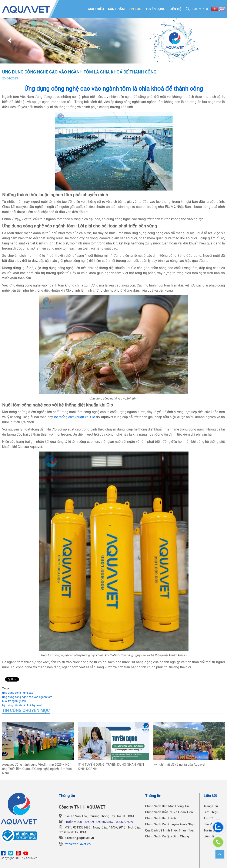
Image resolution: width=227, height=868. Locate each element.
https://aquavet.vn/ (78, 844)
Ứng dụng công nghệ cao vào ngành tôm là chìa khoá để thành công (114, 89)
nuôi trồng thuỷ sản (14, 701)
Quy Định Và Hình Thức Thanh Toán (170, 830)
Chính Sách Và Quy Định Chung (167, 836)
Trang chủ (211, 806)
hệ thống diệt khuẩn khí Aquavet (22, 705)
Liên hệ (175, 9)
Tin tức (135, 9)
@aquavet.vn (85, 838)
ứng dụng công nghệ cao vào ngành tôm (27, 697)
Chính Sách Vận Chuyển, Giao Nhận (170, 824)
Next (217, 41)
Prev (10, 41)
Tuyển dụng (155, 9)
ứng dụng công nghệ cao (18, 693)
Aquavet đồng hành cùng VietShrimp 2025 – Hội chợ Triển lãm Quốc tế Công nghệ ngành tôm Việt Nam (37, 769)
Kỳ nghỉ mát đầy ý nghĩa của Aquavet (179, 765)
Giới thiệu (96, 9)
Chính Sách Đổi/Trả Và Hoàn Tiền (169, 812)
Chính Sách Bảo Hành (160, 818)
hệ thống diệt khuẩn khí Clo (75, 417)
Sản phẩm (116, 9)
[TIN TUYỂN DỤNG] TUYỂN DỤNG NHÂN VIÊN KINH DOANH (111, 767)
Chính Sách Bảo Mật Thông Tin (167, 806)
